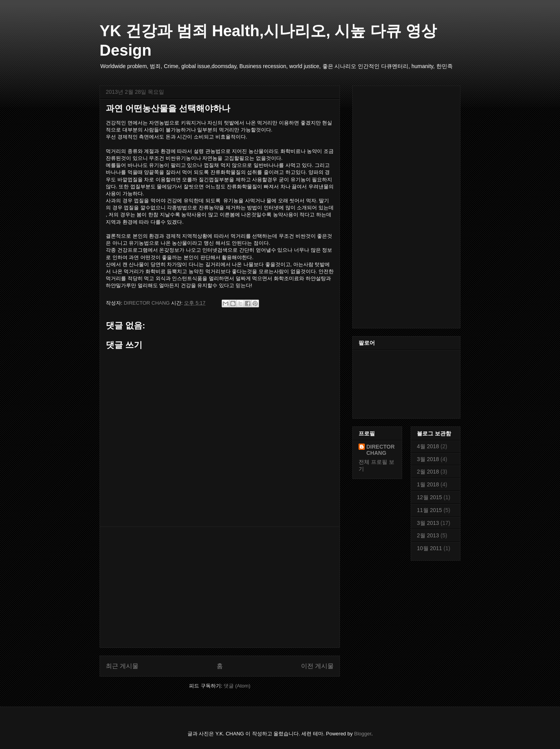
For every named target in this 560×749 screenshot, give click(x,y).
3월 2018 (428, 459)
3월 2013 (428, 523)
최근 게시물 (122, 666)
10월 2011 (430, 548)
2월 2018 (428, 472)
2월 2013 (428, 535)
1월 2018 (428, 484)
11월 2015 (430, 510)
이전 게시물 (317, 666)
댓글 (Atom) (237, 686)
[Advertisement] (220, 587)
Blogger (363, 734)
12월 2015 (430, 497)
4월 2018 (428, 446)
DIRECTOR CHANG (381, 450)
